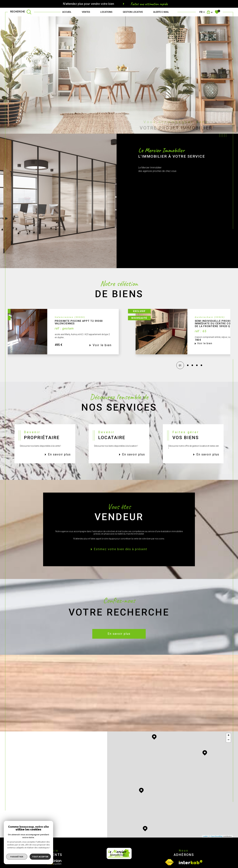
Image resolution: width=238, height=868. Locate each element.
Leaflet (205, 836)
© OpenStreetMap (216, 836)
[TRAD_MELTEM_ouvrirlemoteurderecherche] (21, 12)
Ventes (86, 12)
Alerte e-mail (161, 12)
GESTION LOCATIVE (133, 12)
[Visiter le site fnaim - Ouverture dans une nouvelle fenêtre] (169, 862)
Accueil (67, 12)
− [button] (229, 740)
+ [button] (229, 736)
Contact (233, 250)
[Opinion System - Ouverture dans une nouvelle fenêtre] (54, 862)
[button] (197, 337)
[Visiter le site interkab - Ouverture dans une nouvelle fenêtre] (191, 862)
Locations (106, 12)
